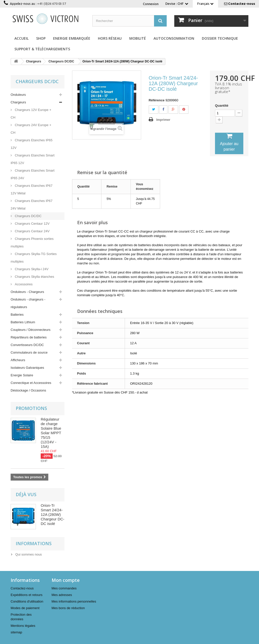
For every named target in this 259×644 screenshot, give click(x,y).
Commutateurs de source (29, 352)
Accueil (21, 38)
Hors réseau (110, 38)
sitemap (16, 632)
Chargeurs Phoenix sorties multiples (32, 243)
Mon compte (66, 580)
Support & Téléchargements (42, 49)
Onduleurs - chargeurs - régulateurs (28, 303)
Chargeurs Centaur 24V (32, 231)
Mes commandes (64, 588)
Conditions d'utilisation (27, 601)
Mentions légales (23, 626)
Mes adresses (62, 595)
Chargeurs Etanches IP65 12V (31, 144)
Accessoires (23, 284)
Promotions (31, 408)
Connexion (151, 4)
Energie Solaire (22, 375)
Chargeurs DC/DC (28, 216)
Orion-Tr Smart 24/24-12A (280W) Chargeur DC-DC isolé (52, 514)
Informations (34, 543)
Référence (157, 100)
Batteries (17, 315)
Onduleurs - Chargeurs (27, 292)
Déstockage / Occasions (28, 390)
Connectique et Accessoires (31, 383)
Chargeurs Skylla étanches (34, 277)
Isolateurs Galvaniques (27, 368)
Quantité (222, 106)
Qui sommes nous (28, 554)
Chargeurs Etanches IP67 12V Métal (31, 189)
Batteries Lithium (23, 322)
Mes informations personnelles (74, 601)
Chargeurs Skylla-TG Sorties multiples (34, 258)
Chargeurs (18, 102)
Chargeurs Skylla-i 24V (31, 269)
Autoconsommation (174, 38)
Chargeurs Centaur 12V (32, 224)
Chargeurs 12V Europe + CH (31, 114)
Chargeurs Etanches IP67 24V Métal (31, 205)
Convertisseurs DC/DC (27, 345)
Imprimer (163, 120)
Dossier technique (220, 38)
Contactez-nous (242, 4)
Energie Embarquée (72, 38)
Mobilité (138, 38)
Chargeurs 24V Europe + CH (31, 129)
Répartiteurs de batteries (29, 337)
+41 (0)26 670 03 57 (52, 4)
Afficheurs (18, 360)
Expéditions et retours (27, 595)
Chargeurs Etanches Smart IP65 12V (33, 159)
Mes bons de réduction (68, 608)
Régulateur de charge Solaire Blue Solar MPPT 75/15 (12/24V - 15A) (51, 433)
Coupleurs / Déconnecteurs (31, 330)
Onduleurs (18, 95)
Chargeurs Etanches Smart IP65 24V (33, 174)
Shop (41, 38)
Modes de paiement (25, 608)
